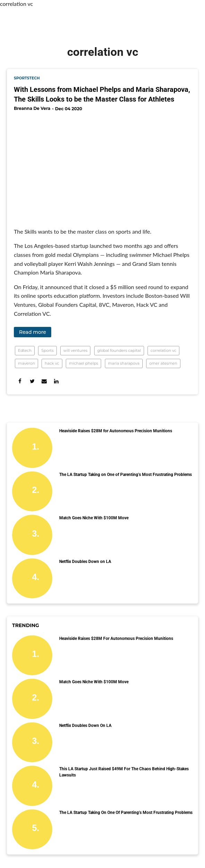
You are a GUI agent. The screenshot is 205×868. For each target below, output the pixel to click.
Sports (47, 350)
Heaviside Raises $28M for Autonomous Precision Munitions (116, 431)
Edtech (25, 350)
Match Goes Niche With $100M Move (94, 518)
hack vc (52, 363)
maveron (26, 363)
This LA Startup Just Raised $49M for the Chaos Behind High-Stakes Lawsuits (124, 772)
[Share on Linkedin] (56, 381)
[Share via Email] (44, 381)
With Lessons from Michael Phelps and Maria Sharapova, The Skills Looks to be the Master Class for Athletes (102, 94)
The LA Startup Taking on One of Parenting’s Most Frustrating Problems (126, 475)
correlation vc (163, 350)
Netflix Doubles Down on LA (85, 562)
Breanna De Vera (32, 108)
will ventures (75, 350)
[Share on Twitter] (32, 381)
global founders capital (119, 350)
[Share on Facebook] (20, 381)
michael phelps (83, 363)
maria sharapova (124, 363)
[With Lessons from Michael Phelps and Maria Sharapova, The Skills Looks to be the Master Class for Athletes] (102, 167)
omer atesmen (163, 363)
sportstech (27, 78)
